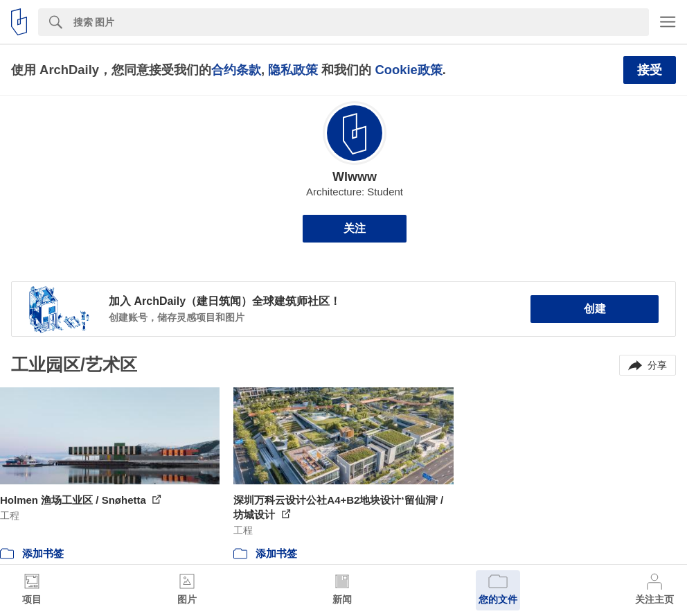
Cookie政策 (408, 70)
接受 (650, 70)
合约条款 (236, 70)
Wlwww (355, 177)
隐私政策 (293, 70)
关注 (355, 228)
